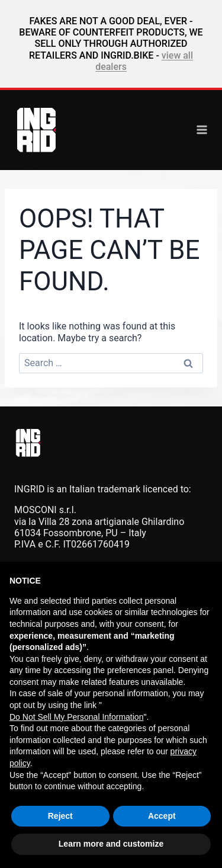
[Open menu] (202, 130)
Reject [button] (60, 816)
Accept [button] (162, 816)
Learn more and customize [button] (111, 844)
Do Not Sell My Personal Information (76, 717)
